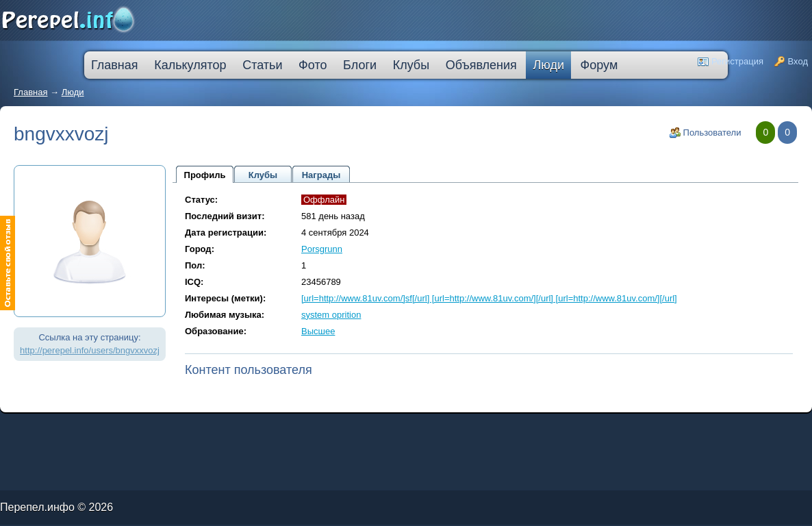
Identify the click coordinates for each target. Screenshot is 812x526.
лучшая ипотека (323, 428)
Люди (73, 92)
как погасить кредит (88, 428)
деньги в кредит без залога (118, 428)
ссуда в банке (44, 430)
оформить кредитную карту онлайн (224, 430)
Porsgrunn (322, 249)
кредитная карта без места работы (384, 428)
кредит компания (65, 430)
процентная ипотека (300, 428)
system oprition (331, 315)
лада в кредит (65, 428)
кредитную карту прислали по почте (263, 428)
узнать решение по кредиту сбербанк (216, 428)
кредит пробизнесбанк (353, 430)
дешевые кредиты (327, 430)
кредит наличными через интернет (121, 430)
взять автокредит (379, 430)
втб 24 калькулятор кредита (265, 430)
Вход (798, 61)
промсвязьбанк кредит (42, 428)
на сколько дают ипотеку (299, 430)
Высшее (318, 331)
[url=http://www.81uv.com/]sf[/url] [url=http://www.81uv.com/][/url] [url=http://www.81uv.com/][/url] (489, 298)
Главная (30, 92)
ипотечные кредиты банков (17, 430)
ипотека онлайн (190, 430)
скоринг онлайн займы (177, 428)
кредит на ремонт (87, 430)
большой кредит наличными (162, 430)
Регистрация (737, 61)
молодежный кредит (150, 428)
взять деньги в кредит (348, 428)
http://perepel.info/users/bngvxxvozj (90, 350)
